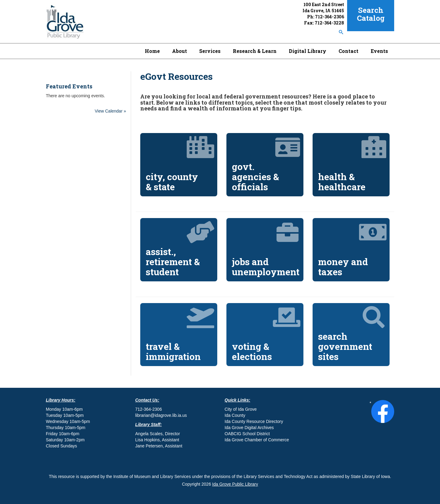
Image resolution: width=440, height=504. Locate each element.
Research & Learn (255, 51)
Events (379, 51)
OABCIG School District (247, 434)
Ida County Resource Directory (254, 421)
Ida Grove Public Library (235, 484)
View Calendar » (110, 111)
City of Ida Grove (241, 409)
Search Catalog (371, 14)
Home (152, 51)
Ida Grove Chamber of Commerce (257, 440)
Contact (348, 51)
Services (210, 51)
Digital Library (308, 51)
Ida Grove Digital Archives (249, 428)
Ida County (235, 415)
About (180, 51)
